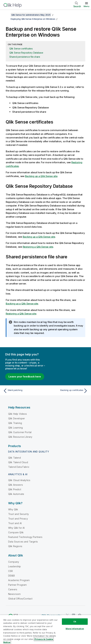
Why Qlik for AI (16, 528)
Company (14, 562)
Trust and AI (15, 523)
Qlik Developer (17, 418)
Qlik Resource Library (20, 437)
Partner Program (17, 585)
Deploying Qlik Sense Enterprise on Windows (33, 19)
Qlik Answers (16, 485)
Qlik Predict (15, 489)
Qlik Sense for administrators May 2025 (31, 15)
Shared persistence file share (25, 57)
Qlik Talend (14, 458)
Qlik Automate (16, 494)
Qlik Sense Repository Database (26, 53)
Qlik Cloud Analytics (19, 480)
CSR (10, 571)
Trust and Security (18, 514)
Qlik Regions (15, 546)
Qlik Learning (15, 428)
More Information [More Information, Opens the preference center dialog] (75, 629)
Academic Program (19, 580)
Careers (13, 589)
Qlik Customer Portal (20, 432)
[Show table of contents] (7, 15)
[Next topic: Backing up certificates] (67, 391)
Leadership (15, 566)
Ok (75, 621)
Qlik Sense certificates (21, 49)
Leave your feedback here (25, 377)
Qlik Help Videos (18, 414)
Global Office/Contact (20, 599)
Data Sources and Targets (23, 542)
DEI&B (11, 576)
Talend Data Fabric (19, 467)
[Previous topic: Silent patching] (24, 391)
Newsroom (14, 594)
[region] (45, 629)
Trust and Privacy (18, 519)
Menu (86, 6)
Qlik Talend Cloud (18, 462)
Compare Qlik (16, 532)
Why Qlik (13, 509)
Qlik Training (15, 423)
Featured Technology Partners (25, 537)
